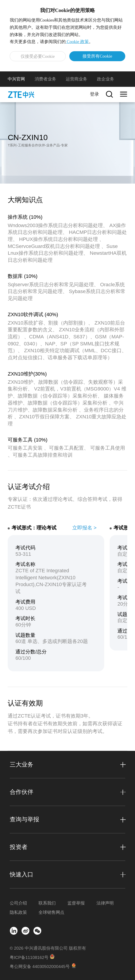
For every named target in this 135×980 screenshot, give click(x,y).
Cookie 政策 (77, 42)
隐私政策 (18, 912)
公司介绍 (18, 903)
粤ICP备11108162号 (29, 957)
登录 (94, 94)
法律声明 (105, 903)
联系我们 (47, 903)
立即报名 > (84, 528)
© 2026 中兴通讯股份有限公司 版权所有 (48, 948)
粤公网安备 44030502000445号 (40, 967)
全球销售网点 (51, 912)
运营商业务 (76, 79)
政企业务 (106, 79)
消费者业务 (45, 79)
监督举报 (76, 903)
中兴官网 (16, 79)
